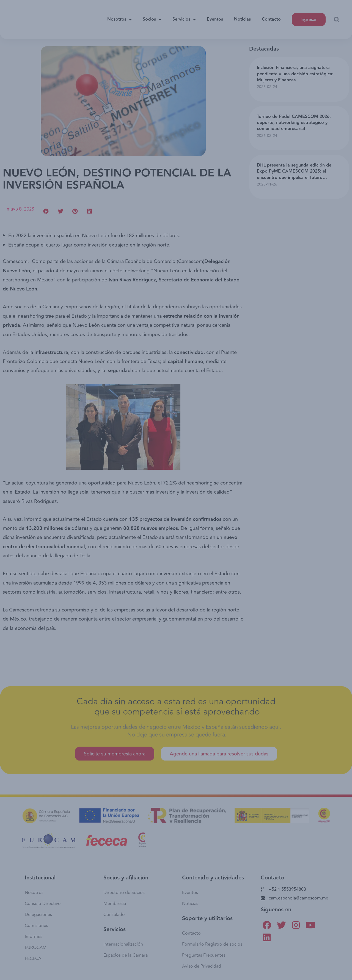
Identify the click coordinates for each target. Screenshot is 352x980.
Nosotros (119, 18)
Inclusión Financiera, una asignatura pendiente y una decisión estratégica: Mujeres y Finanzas (295, 74)
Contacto (271, 17)
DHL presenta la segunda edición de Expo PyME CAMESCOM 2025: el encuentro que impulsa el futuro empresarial (294, 175)
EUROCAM (36, 948)
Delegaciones (38, 915)
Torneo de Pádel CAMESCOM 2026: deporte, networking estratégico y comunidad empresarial (294, 123)
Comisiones (36, 926)
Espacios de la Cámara (126, 955)
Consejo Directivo (43, 904)
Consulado (114, 915)
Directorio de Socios (124, 893)
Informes (34, 937)
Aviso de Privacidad (202, 966)
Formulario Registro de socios (212, 944)
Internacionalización (123, 944)
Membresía (115, 904)
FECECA (33, 959)
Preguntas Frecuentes (204, 955)
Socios (152, 18)
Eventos (215, 17)
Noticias (242, 17)
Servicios (184, 18)
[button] (309, 18)
